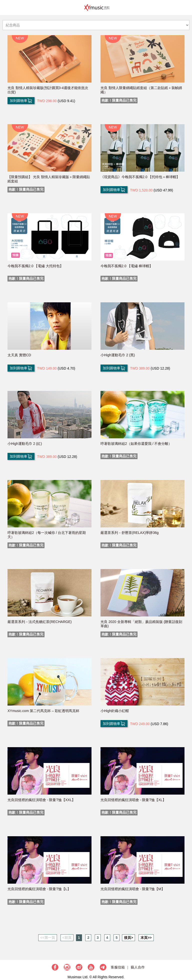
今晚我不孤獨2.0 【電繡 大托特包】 (35, 266)
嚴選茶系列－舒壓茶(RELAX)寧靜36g (130, 533)
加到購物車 (21, 101)
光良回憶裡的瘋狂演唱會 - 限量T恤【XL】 (133, 800)
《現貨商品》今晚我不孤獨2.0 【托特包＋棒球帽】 (140, 177)
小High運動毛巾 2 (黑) (118, 355)
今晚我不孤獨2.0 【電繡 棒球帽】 (127, 266)
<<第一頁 (47, 938)
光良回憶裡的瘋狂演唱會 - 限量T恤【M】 (133, 889)
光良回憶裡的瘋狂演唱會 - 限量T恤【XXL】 (41, 800)
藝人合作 (138, 967)
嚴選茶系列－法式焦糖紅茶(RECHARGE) (40, 622)
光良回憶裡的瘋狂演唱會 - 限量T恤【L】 (39, 889)
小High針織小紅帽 (115, 711)
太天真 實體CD (19, 355)
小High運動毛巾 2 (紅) (25, 444)
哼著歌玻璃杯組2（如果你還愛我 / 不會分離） (136, 444)
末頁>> (146, 938)
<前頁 (67, 938)
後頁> (128, 938)
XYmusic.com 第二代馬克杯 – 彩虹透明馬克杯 (43, 711)
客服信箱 (118, 967)
